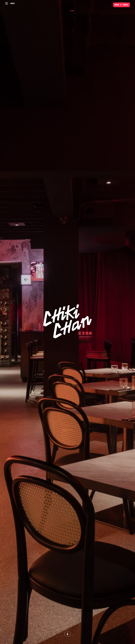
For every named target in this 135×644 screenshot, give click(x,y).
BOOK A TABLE (121, 5)
